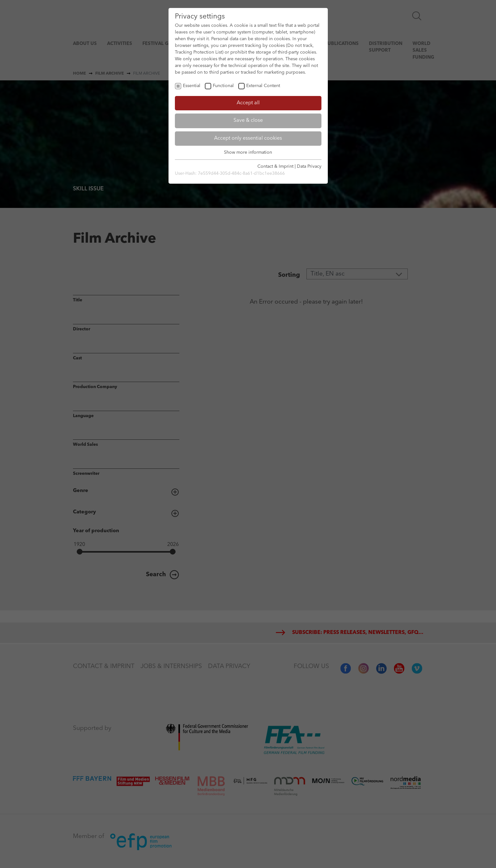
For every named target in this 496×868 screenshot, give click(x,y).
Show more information (248, 152)
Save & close (248, 121)
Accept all (248, 103)
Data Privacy (309, 166)
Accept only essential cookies (248, 138)
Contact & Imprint (275, 166)
